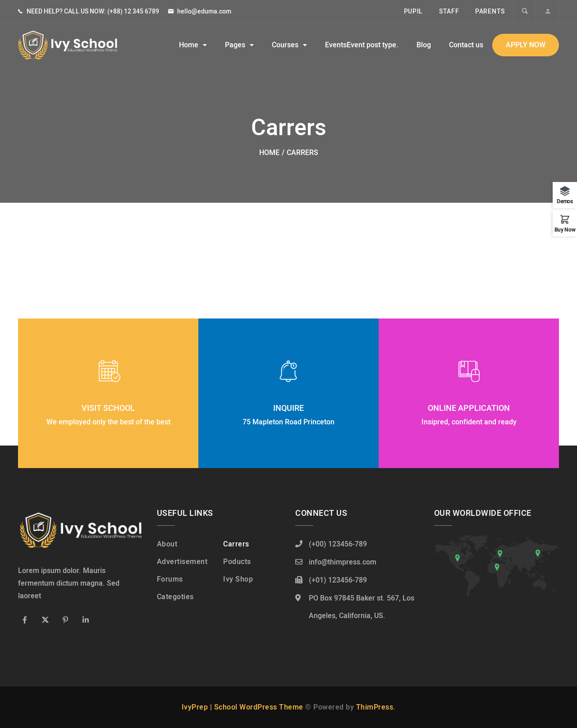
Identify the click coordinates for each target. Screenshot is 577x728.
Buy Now (565, 229)
